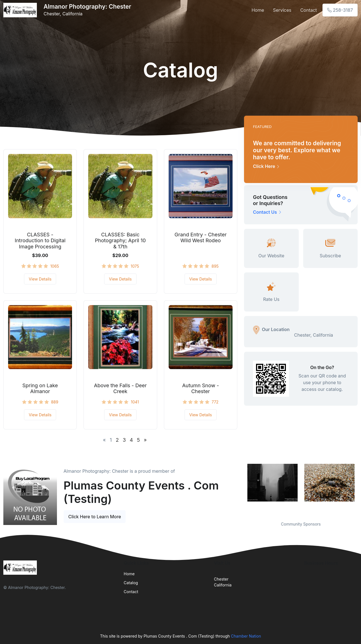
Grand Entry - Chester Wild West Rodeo (201, 238)
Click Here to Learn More (95, 517)
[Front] (21, 10)
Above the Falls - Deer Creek (120, 388)
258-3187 (340, 10)
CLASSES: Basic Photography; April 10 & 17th (120, 241)
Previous (240, 489)
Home (258, 10)
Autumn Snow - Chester (200, 388)
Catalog (131, 583)
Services (282, 10)
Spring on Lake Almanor (40, 388)
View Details (40, 279)
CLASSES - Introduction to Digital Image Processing (40, 241)
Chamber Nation (246, 636)
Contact (308, 10)
